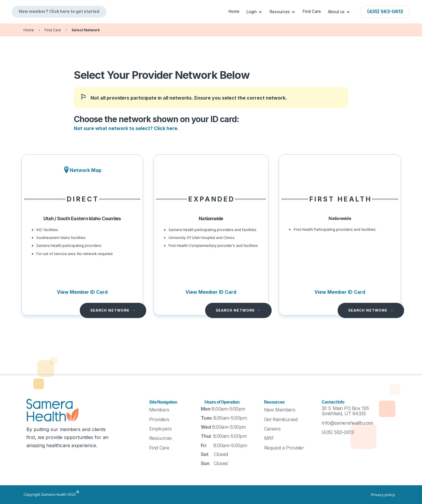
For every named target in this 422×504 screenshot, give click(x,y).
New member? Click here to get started (59, 11)
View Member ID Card (82, 292)
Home (234, 11)
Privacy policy (383, 495)
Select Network (86, 30)
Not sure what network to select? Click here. (126, 128)
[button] (255, 12)
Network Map (86, 170)
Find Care (312, 11)
